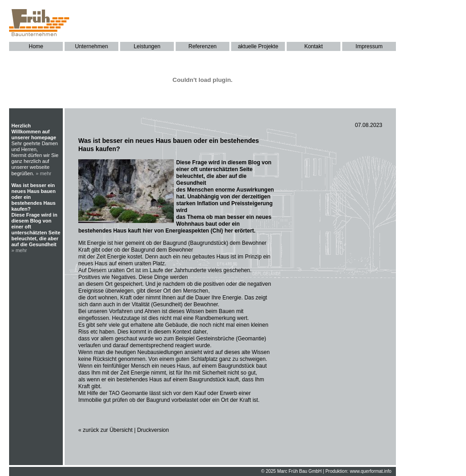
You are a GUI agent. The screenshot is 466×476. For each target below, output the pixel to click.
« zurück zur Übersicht (105, 430)
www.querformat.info (371, 471)
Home (36, 46)
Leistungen (147, 46)
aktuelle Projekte (258, 46)
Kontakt (314, 46)
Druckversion (153, 430)
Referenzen (203, 46)
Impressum (369, 46)
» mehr (44, 173)
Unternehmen (92, 46)
